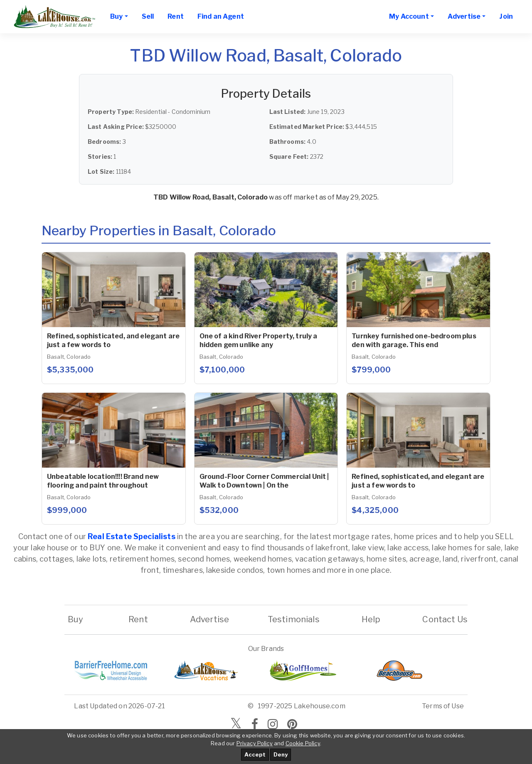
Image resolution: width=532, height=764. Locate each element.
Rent (176, 16)
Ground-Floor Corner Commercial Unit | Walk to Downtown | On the (264, 481)
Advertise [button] (464, 16)
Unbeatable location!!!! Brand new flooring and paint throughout (103, 481)
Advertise (209, 619)
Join (506, 16)
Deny (281, 754)
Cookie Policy (303, 743)
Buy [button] (116, 16)
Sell (148, 16)
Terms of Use (443, 706)
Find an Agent (221, 16)
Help (371, 619)
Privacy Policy (255, 743)
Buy (75, 619)
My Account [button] (409, 16)
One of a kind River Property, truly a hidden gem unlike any (259, 340)
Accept (255, 754)
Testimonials (294, 619)
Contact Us (445, 619)
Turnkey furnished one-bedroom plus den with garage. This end (414, 340)
